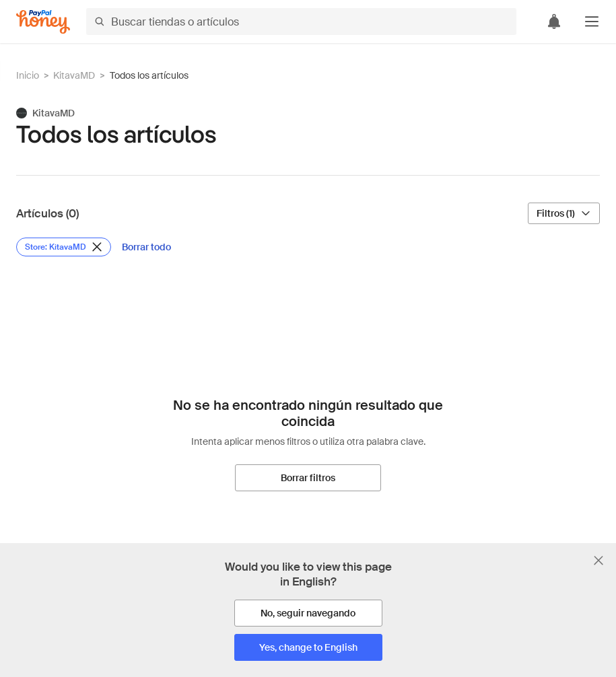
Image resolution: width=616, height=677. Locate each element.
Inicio (28, 75)
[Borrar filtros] (308, 478)
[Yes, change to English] (308, 647)
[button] (592, 22)
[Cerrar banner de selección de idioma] (598, 561)
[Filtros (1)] (564, 213)
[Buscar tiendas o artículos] (301, 22)
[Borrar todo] (146, 247)
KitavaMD (74, 75)
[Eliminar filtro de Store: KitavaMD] (64, 247)
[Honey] (43, 22)
